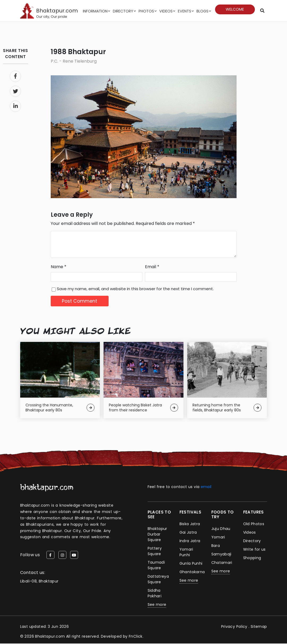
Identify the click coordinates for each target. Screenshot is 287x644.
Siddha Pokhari (155, 594)
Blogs (202, 11)
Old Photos (254, 524)
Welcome (235, 9)
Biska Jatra (190, 524)
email (206, 487)
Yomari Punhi (186, 553)
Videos (166, 11)
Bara (216, 546)
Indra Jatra (190, 541)
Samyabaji (222, 555)
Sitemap (259, 627)
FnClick (136, 637)
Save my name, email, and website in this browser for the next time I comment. (135, 289)
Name (59, 267)
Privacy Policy (234, 627)
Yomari (218, 538)
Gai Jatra (188, 533)
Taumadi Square (156, 566)
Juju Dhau (221, 529)
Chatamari (222, 563)
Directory (124, 11)
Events (185, 11)
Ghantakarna (192, 572)
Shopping (252, 558)
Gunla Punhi (191, 564)
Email (152, 267)
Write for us (255, 550)
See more (157, 605)
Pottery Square (155, 552)
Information (96, 11)
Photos (147, 11)
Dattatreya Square (158, 580)
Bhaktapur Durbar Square (158, 535)
